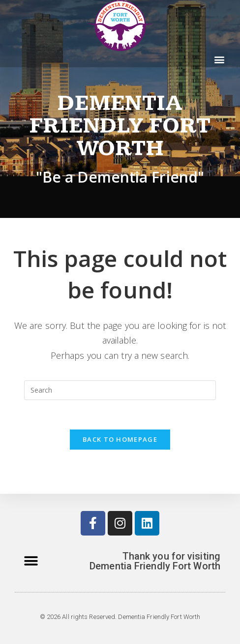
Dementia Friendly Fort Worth (120, 126)
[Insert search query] (120, 390)
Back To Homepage (120, 439)
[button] (220, 59)
